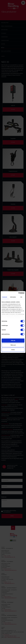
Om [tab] (21, 297)
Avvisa (13, 350)
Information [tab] (13, 297)
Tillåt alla (13, 340)
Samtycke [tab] (5, 297)
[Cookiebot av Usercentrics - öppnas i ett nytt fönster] (19, 293)
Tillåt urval (13, 345)
